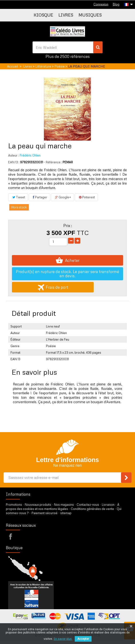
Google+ (62, 197)
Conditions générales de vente (92, 509)
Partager (39, 197)
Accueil (12, 66)
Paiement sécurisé (44, 513)
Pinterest (86, 197)
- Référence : (53, 162)
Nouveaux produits (38, 505)
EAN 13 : (14, 162)
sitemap (66, 513)
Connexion (101, 4)
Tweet (18, 197)
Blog (116, 4)
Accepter (83, 639)
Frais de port (53, 287)
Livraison (108, 505)
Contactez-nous (88, 505)
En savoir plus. (63, 639)
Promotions (14, 505)
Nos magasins (64, 505)
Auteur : (14, 155)
